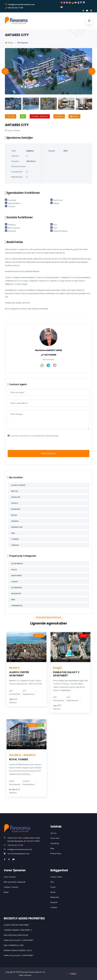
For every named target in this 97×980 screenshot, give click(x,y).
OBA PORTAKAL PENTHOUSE (16, 935)
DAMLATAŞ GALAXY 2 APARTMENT (66, 674)
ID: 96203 (59, 117)
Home (9, 43)
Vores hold (55, 838)
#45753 (86, 658)
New (13, 600)
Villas (14, 570)
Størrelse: (15, 161)
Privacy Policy (56, 853)
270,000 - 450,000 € (40, 117)
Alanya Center (18, 485)
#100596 (41, 745)
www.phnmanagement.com (18, 854)
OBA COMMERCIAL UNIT (14, 945)
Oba (13, 533)
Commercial (17, 606)
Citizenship (16, 588)
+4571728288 (50, 355)
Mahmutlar (17, 527)
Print (74, 117)
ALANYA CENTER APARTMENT (19, 674)
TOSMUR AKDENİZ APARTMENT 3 (18, 930)
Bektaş (14, 491)
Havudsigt (16, 594)
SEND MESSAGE (49, 453)
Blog (52, 848)
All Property (23, 43)
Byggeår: (52, 151)
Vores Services (10, 877)
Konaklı (15, 521)
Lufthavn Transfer (11, 887)
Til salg (11, 117)
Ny (23, 117)
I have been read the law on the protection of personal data (34, 436)
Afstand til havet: (19, 166)
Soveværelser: (17, 172)
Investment (17, 576)
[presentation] (27, 445)
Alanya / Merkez (13, 131)
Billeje (6, 892)
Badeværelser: (17, 177)
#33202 (42, 658)
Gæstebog (55, 843)
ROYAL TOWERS (19, 759)
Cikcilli (15, 503)
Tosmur (15, 539)
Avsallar (16, 497)
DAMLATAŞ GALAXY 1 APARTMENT (19, 940)
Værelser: (15, 156)
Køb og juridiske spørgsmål (15, 882)
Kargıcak (16, 509)
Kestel (14, 515)
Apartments (17, 564)
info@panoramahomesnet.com (20, 4)
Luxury (15, 582)
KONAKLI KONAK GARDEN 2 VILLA (18, 950)
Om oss (53, 833)
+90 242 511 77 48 (14, 8)
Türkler (15, 545)
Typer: (14, 151)
